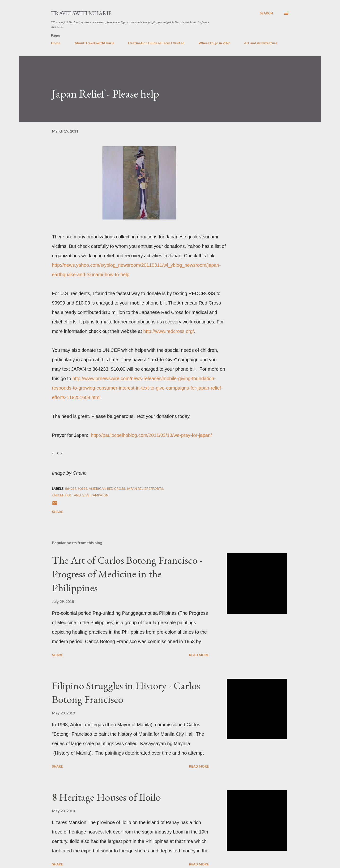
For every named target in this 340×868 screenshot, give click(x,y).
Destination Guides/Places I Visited (156, 43)
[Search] (266, 13)
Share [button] (57, 512)
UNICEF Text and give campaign (80, 495)
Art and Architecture (261, 43)
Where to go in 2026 (214, 43)
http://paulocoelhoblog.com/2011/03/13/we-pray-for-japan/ (151, 435)
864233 (71, 488)
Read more (199, 655)
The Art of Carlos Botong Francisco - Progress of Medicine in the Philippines (127, 574)
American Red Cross (107, 488)
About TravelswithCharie (94, 43)
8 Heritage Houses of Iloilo (106, 797)
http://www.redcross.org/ (169, 331)
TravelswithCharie (81, 13)
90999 (83, 488)
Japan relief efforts (145, 488)
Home (56, 43)
